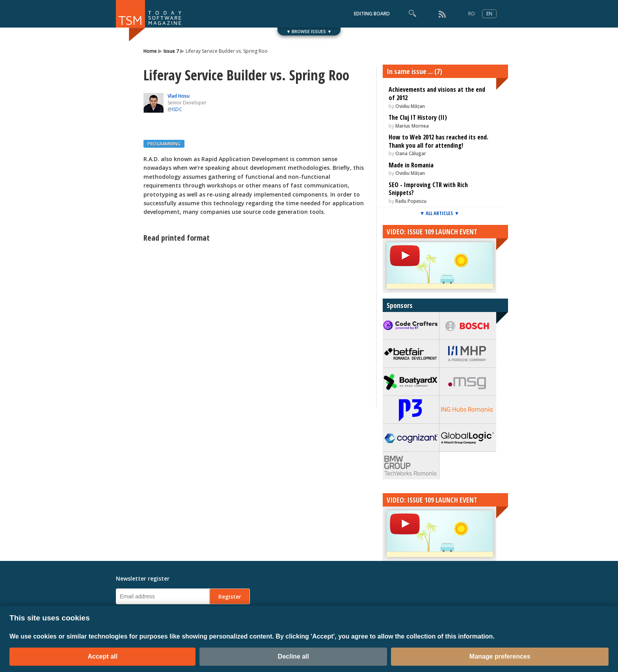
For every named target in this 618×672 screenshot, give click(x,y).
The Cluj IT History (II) (418, 117)
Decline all (293, 656)
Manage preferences (500, 656)
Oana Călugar (411, 153)
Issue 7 (171, 51)
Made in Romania (411, 165)
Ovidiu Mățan (410, 106)
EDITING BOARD (372, 14)
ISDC (177, 109)
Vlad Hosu (179, 96)
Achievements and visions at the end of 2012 (437, 94)
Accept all (102, 656)
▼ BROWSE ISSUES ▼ (309, 31)
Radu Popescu (411, 201)
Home (150, 51)
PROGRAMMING (164, 144)
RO (472, 14)
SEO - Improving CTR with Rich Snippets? (428, 189)
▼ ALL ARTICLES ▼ (440, 213)
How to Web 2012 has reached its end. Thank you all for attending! (438, 141)
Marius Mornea (412, 126)
